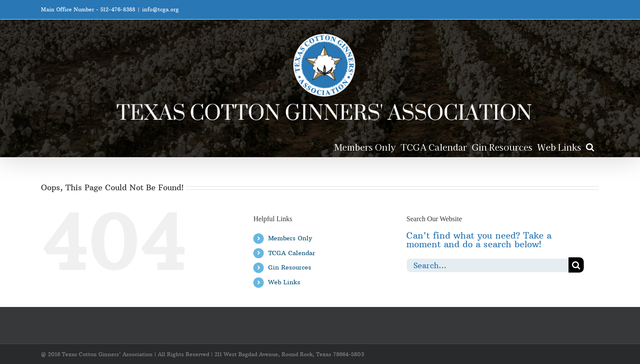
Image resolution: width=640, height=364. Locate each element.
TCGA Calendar (292, 253)
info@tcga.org (160, 9)
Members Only (290, 238)
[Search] (576, 265)
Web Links (284, 282)
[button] (590, 147)
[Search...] (487, 265)
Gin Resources (290, 267)
